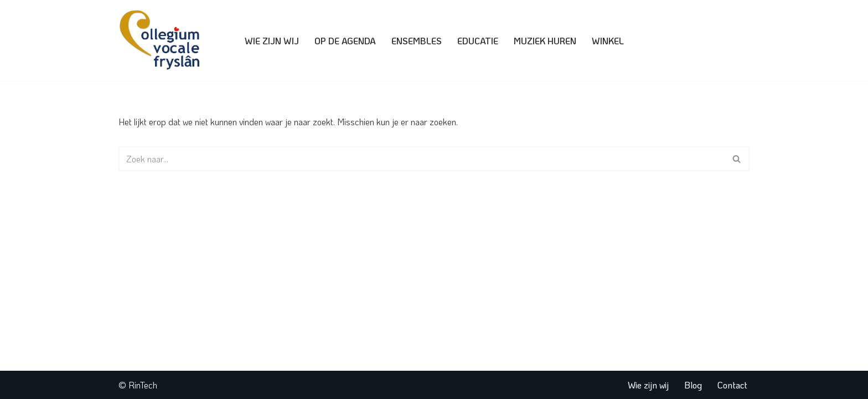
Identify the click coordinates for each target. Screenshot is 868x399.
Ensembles (417, 41)
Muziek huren (545, 41)
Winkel (608, 41)
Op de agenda (345, 41)
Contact (732, 385)
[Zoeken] (422, 159)
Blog (693, 385)
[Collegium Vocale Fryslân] (163, 40)
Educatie (478, 41)
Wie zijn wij (272, 41)
